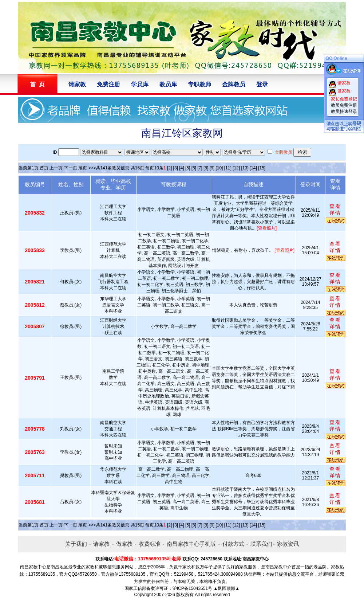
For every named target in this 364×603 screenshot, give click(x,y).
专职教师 (199, 84)
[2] (169, 168)
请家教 (77, 84)
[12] (236, 168)
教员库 (168, 84)
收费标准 (150, 544)
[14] (253, 168)
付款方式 (233, 544)
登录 (262, 84)
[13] (245, 168)
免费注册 (108, 84)
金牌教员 (234, 84)
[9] (212, 168)
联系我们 (261, 544)
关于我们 (76, 544)
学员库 (140, 84)
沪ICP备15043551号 (192, 588)
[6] (194, 168)
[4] (181, 168)
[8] (206, 168)
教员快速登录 (344, 111)
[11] (228, 168)
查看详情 (335, 210)
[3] (176, 168)
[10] (219, 168)
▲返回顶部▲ (226, 588)
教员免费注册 (344, 105)
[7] (200, 168)
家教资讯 (288, 544)
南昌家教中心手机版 (191, 544)
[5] (188, 168)
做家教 (124, 544)
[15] (262, 168)
